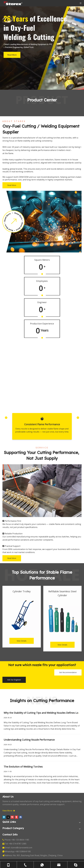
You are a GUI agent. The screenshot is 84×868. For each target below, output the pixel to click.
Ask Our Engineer (14, 680)
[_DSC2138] (42, 491)
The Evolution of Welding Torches (23, 767)
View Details (22, 641)
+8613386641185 (23, 851)
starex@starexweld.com (21, 848)
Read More (12, 185)
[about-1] (42, 222)
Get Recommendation (68, 672)
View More (9, 811)
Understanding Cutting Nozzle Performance (29, 740)
